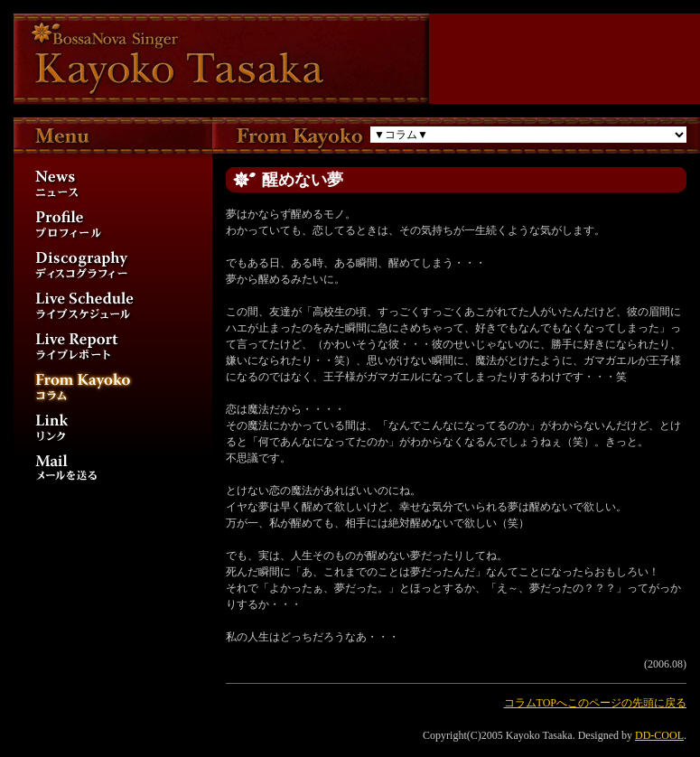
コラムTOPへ (536, 703)
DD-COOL (659, 735)
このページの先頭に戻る (627, 703)
